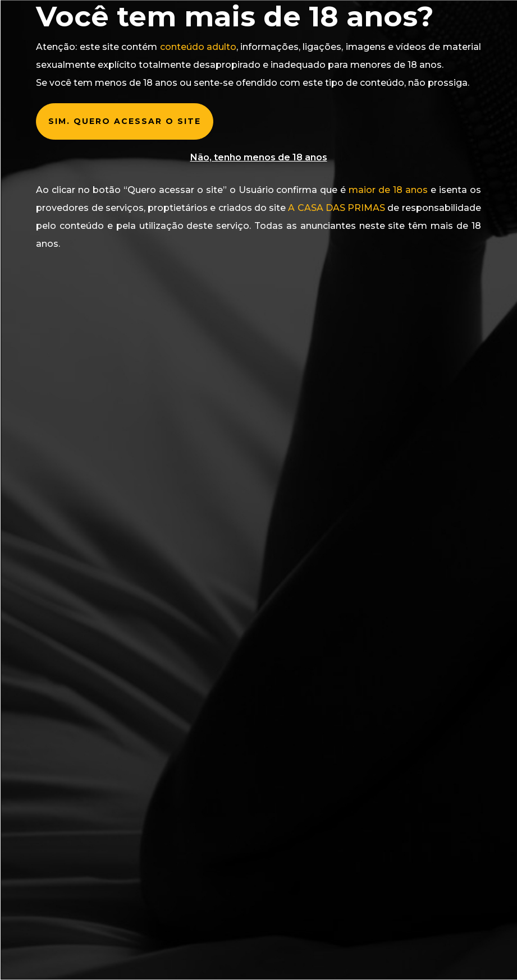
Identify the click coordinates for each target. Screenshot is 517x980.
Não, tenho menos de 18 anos (259, 157)
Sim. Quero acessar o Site (125, 121)
